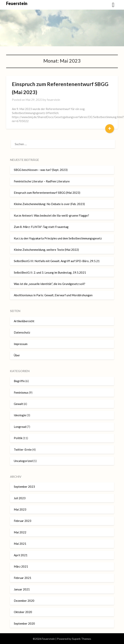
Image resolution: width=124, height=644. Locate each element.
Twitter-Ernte (23, 449)
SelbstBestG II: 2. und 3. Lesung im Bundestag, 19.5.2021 (50, 272)
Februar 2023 (23, 521)
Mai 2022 (20, 532)
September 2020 (24, 623)
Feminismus (21, 392)
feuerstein (53, 100)
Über (17, 355)
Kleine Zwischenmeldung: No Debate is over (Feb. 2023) (49, 204)
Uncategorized (23, 461)
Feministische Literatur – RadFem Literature (42, 181)
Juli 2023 (20, 498)
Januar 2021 (22, 589)
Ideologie (20, 415)
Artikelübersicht (24, 321)
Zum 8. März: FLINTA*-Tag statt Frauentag (41, 227)
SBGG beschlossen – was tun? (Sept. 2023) (41, 170)
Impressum (21, 344)
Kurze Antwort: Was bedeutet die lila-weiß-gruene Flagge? (51, 215)
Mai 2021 (20, 544)
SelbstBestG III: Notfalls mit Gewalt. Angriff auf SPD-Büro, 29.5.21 (57, 261)
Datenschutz (22, 332)
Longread (20, 427)
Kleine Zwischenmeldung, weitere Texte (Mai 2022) (46, 250)
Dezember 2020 (24, 601)
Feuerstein (17, 3)
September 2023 (24, 487)
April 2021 (21, 555)
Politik (18, 438)
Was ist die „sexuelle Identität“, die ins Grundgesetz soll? (50, 284)
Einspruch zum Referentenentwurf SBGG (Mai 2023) (47, 193)
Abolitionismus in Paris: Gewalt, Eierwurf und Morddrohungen (53, 295)
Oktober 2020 (23, 612)
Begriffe (19, 381)
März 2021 (21, 566)
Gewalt (18, 404)
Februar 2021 (23, 578)
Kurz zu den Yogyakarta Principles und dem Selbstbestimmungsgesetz (58, 238)
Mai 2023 (20, 509)
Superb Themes (82, 639)
